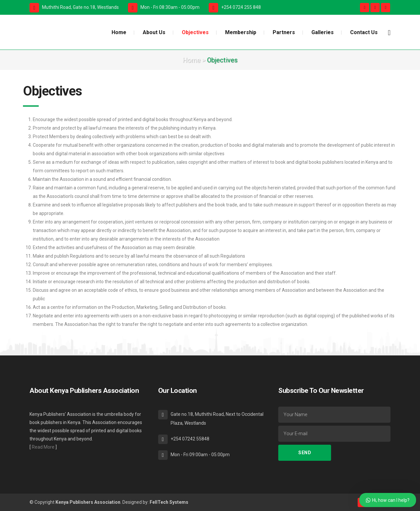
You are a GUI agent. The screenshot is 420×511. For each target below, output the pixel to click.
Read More (43, 447)
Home (191, 60)
